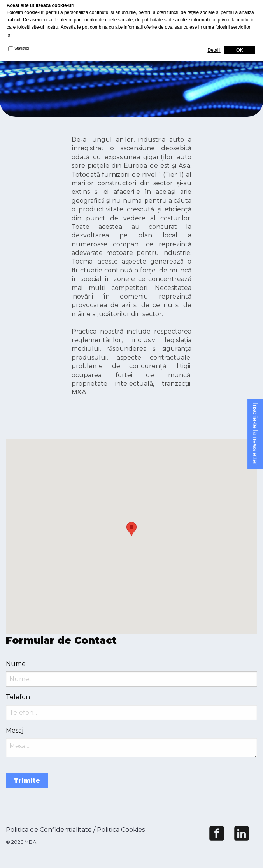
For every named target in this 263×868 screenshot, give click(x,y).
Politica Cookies (121, 830)
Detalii (214, 50)
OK (240, 50)
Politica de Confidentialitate (49, 830)
